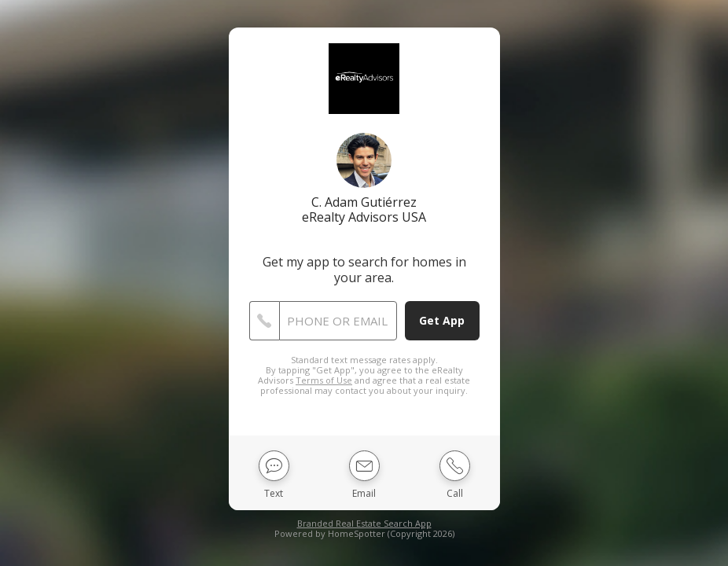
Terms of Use (324, 380)
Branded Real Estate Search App (364, 523)
